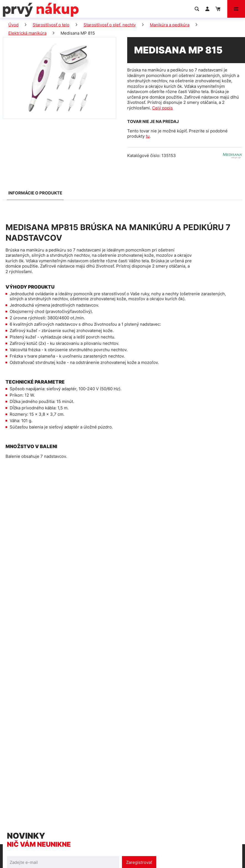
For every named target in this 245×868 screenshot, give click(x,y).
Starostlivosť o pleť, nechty (110, 25)
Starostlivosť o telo (51, 25)
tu (148, 136)
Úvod (13, 25)
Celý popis (162, 108)
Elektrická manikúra (27, 33)
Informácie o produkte (35, 193)
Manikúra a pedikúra (170, 25)
